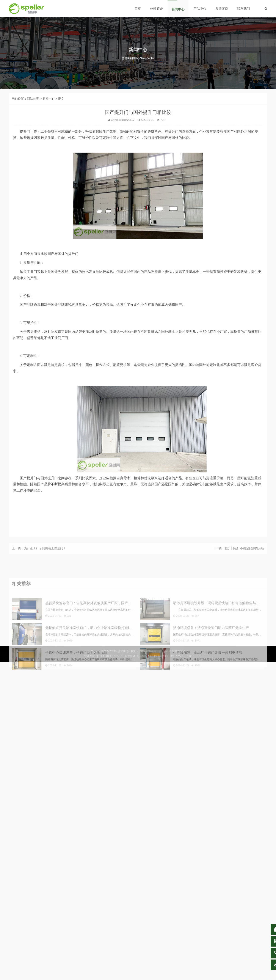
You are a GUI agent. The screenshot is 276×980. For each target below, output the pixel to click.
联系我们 (243, 9)
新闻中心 (178, 9)
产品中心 (200, 9)
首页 (138, 9)
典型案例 (222, 9)
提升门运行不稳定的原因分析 (245, 555)
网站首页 (33, 125)
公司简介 (156, 9)
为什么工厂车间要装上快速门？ (45, 555)
